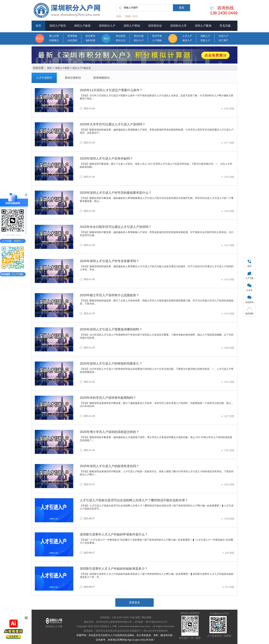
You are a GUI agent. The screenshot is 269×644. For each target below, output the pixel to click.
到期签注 (54, 40)
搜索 (182, 8)
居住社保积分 (73, 78)
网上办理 (54, 36)
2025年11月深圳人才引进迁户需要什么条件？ (111, 90)
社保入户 (224, 36)
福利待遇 (90, 40)
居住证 (40, 38)
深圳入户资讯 (58, 26)
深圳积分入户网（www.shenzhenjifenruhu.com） (126, 626)
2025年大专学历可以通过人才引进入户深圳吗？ (113, 124)
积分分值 (139, 36)
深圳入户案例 (203, 26)
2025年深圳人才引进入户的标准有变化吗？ (109, 466)
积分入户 (139, 40)
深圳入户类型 (62, 68)
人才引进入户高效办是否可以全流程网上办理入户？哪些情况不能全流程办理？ (134, 500)
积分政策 (121, 36)
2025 (135, 16)
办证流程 (72, 40)
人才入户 (187, 36)
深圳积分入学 (178, 26)
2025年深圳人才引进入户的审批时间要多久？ (111, 364)
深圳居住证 (155, 26)
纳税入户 (205, 36)
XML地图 (135, 617)
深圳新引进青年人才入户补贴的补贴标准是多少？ (114, 569)
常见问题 (225, 26)
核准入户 (187, 40)
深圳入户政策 (82, 26)
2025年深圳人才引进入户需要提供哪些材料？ (111, 329)
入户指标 (157, 40)
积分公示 (121, 40)
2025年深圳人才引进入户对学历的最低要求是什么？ (116, 193)
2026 (128, 16)
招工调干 (224, 40)
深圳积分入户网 (54, 626)
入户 (173, 38)
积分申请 (157, 36)
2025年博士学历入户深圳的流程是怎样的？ (109, 432)
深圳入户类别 (132, 26)
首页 (38, 26)
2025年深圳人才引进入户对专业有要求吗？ (109, 261)
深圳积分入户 (107, 26)
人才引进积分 (44, 78)
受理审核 (72, 36)
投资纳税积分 (102, 78)
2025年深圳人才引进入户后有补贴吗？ (106, 159)
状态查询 (90, 36)
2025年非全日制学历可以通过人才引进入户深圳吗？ (116, 227)
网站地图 (147, 617)
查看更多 (134, 603)
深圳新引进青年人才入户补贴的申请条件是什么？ (114, 534)
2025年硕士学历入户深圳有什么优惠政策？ (109, 295)
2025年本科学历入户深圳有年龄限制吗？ (108, 398)
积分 (106, 38)
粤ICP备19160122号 (156, 622)
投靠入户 (205, 40)
